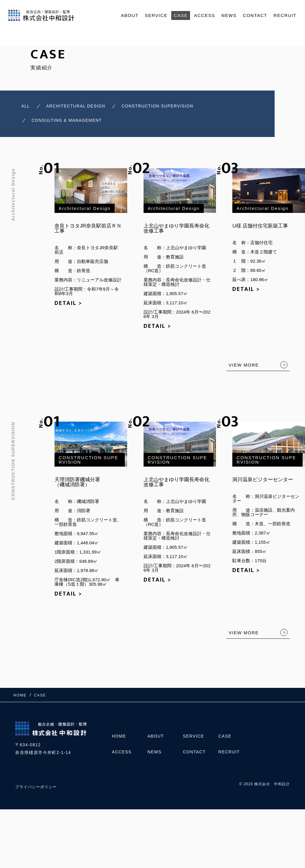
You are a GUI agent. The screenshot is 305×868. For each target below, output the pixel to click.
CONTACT (255, 15)
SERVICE (156, 15)
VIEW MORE (244, 368)
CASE (181, 15)
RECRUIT (285, 15)
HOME (119, 739)
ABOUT (130, 15)
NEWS (229, 15)
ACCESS (204, 15)
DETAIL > (68, 306)
